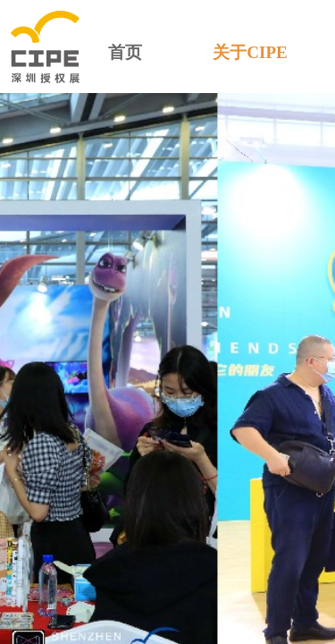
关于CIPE (250, 52)
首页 (125, 52)
